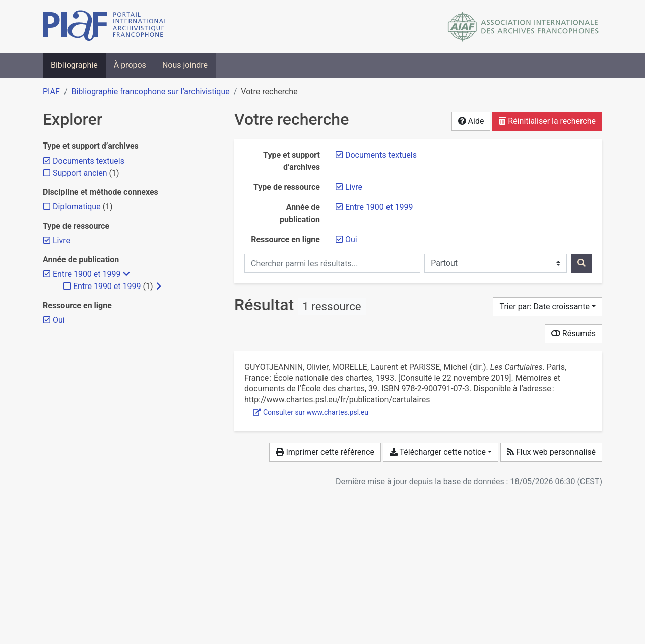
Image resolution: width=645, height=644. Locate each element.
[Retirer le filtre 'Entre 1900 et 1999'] (379, 207)
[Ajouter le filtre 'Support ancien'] (80, 173)
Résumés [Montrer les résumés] (573, 334)
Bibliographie (74, 65)
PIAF (51, 91)
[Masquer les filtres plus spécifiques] (126, 274)
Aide (471, 121)
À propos (130, 65)
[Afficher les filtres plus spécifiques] (159, 287)
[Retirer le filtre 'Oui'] (351, 239)
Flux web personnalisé (551, 452)
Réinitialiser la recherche (547, 121)
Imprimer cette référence (325, 452)
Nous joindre (185, 65)
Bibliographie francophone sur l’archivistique (150, 91)
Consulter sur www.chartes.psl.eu (311, 412)
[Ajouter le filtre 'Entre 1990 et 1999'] (107, 286)
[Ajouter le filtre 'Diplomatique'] (77, 207)
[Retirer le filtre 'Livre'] (354, 187)
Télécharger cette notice (438, 452)
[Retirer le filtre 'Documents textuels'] (381, 155)
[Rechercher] (582, 263)
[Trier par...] (547, 307)
